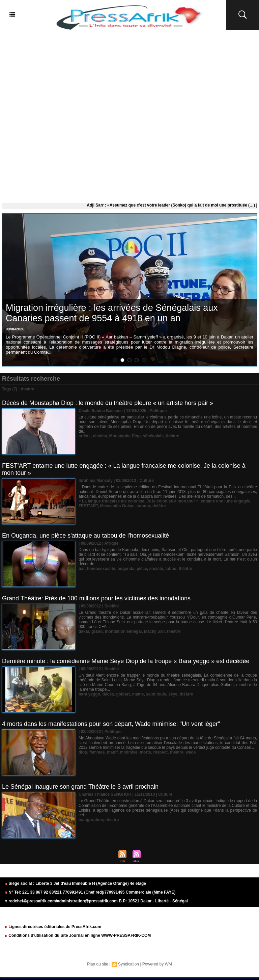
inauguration (91, 820)
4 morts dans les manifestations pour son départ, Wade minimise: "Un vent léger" (111, 724)
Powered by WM (157, 964)
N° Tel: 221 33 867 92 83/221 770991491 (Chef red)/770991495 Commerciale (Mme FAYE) (90, 892)
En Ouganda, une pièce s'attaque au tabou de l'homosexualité (85, 536)
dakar (84, 631)
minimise (129, 752)
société (156, 569)
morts (145, 752)
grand (97, 631)
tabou (171, 569)
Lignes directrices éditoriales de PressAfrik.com (53, 927)
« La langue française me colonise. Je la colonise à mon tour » (138, 501)
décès (108, 694)
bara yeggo (89, 694)
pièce (142, 569)
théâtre (173, 436)
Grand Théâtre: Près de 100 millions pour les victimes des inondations (96, 598)
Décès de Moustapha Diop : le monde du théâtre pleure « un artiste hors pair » (108, 403)
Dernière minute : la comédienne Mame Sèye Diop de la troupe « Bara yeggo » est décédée (126, 661)
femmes (97, 752)
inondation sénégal (123, 631)
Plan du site (98, 964)
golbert (123, 694)
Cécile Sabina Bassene (101, 411)
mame (138, 694)
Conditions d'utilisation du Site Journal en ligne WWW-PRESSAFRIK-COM (77, 935)
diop (83, 752)
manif (112, 752)
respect (160, 752)
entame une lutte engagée (225, 501)
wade (191, 752)
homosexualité (101, 569)
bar (82, 569)
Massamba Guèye (117, 506)
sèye (173, 694)
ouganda (126, 569)
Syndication (128, 964)
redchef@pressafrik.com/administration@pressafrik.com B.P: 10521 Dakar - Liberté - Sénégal (96, 901)
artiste (85, 436)
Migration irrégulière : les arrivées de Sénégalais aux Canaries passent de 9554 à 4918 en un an (112, 313)
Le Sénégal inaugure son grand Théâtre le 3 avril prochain (80, 787)
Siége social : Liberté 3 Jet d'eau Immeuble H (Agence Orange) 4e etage (75, 883)
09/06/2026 (15, 329)
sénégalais (153, 436)
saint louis (156, 694)
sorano (143, 506)
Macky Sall (154, 631)
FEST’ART (88, 506)
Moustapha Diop (125, 436)
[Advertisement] (129, 115)
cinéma (100, 436)
